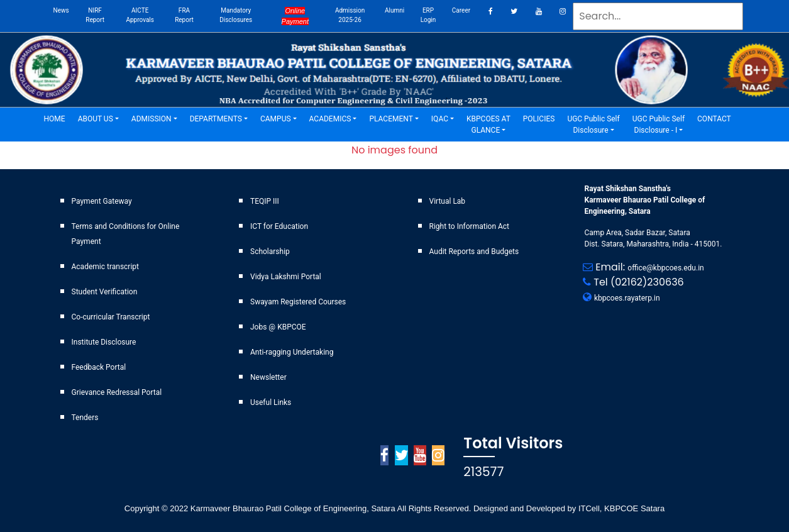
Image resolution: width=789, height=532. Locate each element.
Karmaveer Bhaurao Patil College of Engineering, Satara (292, 508)
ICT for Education (279, 226)
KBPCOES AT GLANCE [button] (488, 125)
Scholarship (270, 252)
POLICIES (542, 118)
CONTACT (717, 118)
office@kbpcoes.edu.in (665, 268)
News (61, 10)
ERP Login (428, 15)
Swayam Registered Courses (298, 302)
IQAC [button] (440, 119)
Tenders (85, 418)
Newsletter (268, 377)
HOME (58, 118)
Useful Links (271, 402)
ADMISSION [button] (152, 119)
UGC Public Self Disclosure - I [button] (659, 125)
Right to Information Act (470, 226)
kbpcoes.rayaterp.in (627, 298)
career (461, 10)
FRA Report (184, 15)
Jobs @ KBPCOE (278, 327)
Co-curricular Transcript (111, 317)
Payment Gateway (102, 201)
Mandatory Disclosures (236, 15)
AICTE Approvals (140, 15)
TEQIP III (265, 201)
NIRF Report (95, 15)
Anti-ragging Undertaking (292, 352)
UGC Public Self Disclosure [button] (593, 125)
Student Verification (105, 292)
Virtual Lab (448, 201)
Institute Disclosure (104, 342)
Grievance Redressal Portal (117, 392)
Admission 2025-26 (350, 15)
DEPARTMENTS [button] (216, 119)
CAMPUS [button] (276, 119)
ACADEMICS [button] (330, 119)
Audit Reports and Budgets (474, 252)
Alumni (394, 10)
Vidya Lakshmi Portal (286, 277)
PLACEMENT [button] (391, 119)
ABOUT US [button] (96, 119)
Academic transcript (106, 267)
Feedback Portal (99, 367)
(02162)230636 (647, 282)
